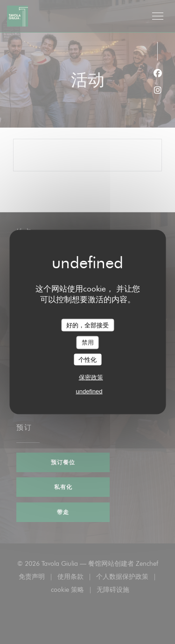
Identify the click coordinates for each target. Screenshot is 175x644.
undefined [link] (89, 391)
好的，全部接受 (87, 325)
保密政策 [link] (91, 377)
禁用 (88, 342)
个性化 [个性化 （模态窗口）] (87, 359)
